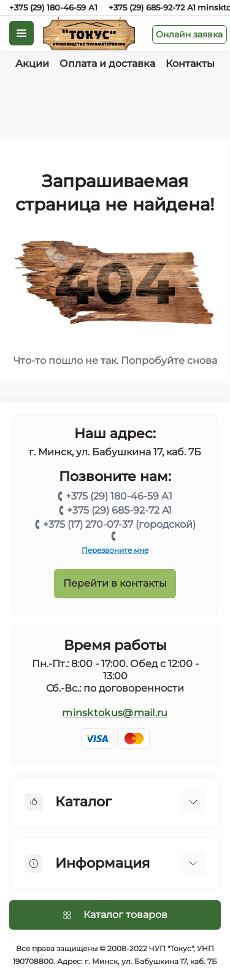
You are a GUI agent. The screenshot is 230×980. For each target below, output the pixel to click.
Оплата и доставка (107, 64)
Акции (32, 64)
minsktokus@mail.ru (115, 713)
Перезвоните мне (115, 550)
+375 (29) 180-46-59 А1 (53, 7)
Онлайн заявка (189, 34)
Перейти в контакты (115, 583)
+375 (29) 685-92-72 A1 (152, 7)
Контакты (190, 64)
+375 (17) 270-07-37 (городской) (119, 524)
